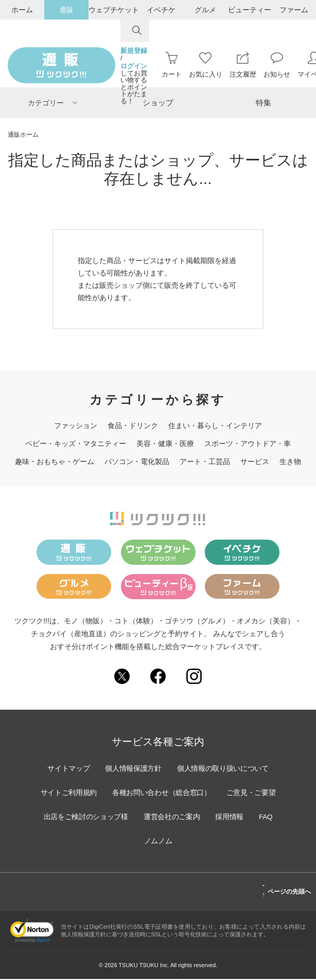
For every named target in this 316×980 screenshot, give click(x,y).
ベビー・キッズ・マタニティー (76, 443)
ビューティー (250, 10)
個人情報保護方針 (133, 769)
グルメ (205, 10)
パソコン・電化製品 (137, 461)
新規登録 (134, 51)
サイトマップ (67, 769)
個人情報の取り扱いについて (224, 769)
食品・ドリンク (133, 426)
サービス (255, 461)
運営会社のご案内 (242, 818)
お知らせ (277, 65)
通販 (66, 10)
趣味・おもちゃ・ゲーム (55, 461)
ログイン (134, 66)
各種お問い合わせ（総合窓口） (195, 793)
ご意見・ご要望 (71, 818)
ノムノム (195, 842)
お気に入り (206, 65)
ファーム (294, 10)
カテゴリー (52, 103)
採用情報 (121, 842)
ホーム (22, 10)
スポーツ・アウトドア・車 (248, 443)
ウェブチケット (114, 10)
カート (172, 65)
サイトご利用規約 (100, 793)
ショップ (158, 103)
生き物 (290, 461)
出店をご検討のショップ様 (154, 818)
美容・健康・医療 (165, 443)
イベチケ (161, 10)
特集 (264, 103)
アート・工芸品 (205, 461)
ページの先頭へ (286, 891)
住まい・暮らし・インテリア (215, 426)
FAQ (158, 842)
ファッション (76, 426)
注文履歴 (243, 65)
